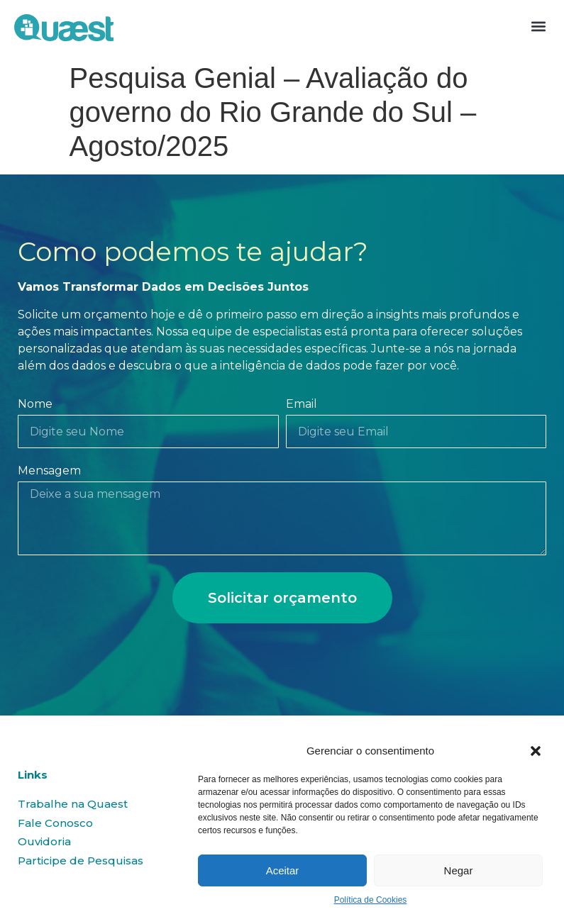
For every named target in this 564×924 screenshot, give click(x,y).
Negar (459, 870)
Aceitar (283, 870)
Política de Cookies (371, 900)
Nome (35, 405)
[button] (536, 751)
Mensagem (49, 471)
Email (302, 405)
